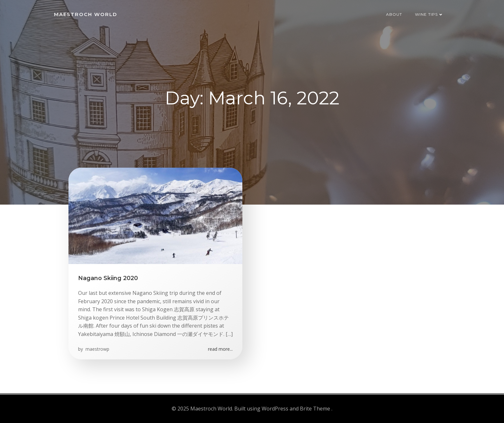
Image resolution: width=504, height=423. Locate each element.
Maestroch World (86, 14)
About (394, 14)
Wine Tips (429, 14)
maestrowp (97, 349)
